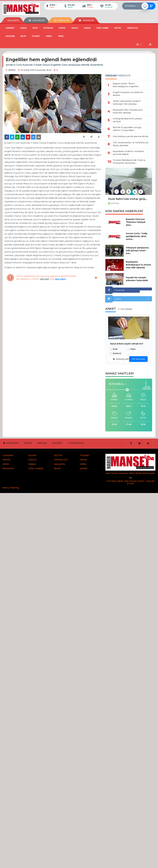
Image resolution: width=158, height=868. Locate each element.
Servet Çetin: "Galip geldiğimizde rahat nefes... (137, 236)
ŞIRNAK (115, 203)
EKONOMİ (48, 28)
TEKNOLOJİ (132, 28)
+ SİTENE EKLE (76, 443)
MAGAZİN (10, 36)
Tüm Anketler (126, 309)
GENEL (49, 36)
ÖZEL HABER (102, 28)
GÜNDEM (10, 28)
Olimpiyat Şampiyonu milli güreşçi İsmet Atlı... (137, 251)
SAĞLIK (75, 28)
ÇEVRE (84, 468)
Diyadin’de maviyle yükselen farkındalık (137, 279)
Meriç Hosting (11, 488)
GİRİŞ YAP (149, 20)
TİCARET (36, 36)
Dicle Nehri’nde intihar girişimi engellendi (129, 199)
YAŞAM (87, 28)
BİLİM (23, 36)
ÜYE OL (139, 20)
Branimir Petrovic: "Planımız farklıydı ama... (136, 222)
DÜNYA (62, 28)
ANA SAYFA (13, 20)
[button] (133, 6)
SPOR (35, 28)
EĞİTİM (118, 28)
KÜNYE (28, 443)
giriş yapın (60, 279)
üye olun (45, 279)
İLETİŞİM (57, 443)
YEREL (61, 36)
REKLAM (42, 443)
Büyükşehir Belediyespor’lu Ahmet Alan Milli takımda (138, 265)
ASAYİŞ (23, 28)
